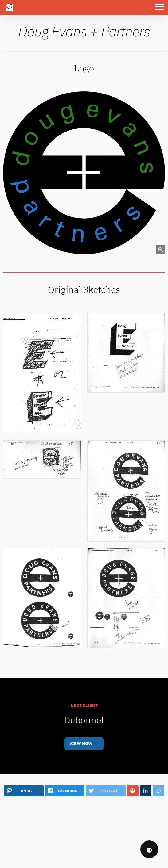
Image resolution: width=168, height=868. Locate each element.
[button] (161, 7)
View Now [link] (81, 762)
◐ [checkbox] (149, 849)
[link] (84, 172)
